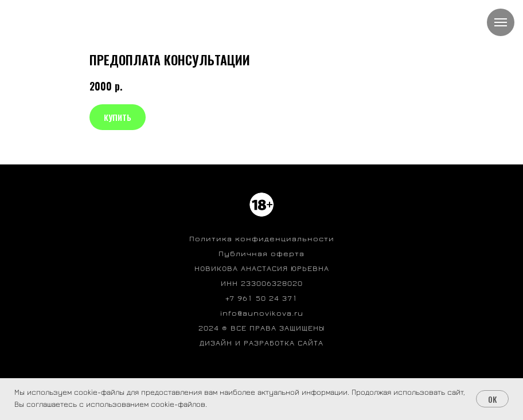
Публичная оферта (261, 254)
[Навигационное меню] (501, 22)
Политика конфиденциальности (262, 239)
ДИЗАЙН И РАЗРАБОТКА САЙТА (261, 343)
